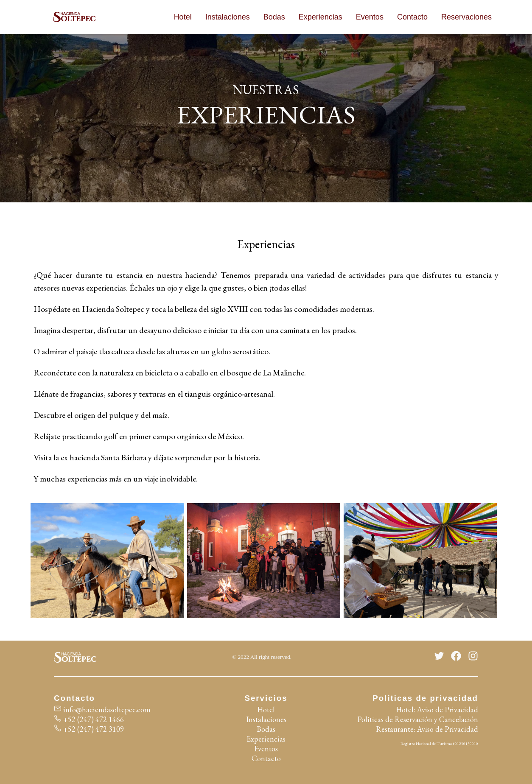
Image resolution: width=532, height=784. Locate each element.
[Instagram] (473, 657)
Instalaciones (228, 17)
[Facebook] (456, 657)
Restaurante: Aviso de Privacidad (427, 729)
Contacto (412, 17)
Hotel (183, 17)
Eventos (370, 17)
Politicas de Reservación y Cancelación (418, 719)
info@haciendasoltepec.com (102, 710)
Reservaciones (466, 17)
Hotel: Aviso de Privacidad (437, 710)
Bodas (274, 17)
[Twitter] (439, 657)
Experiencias (321, 17)
